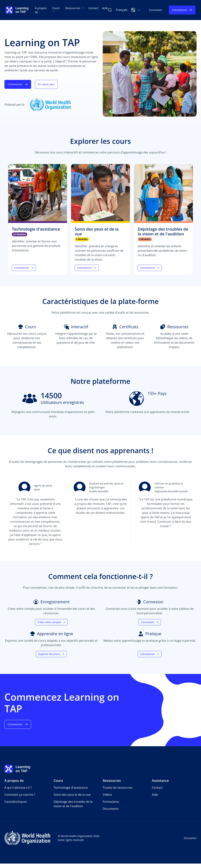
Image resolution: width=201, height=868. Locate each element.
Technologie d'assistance (71, 788)
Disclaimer (190, 838)
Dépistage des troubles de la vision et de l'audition (73, 804)
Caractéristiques (16, 802)
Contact (93, 8)
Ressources (112, 781)
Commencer (182, 10)
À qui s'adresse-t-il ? (18, 788)
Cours (58, 781)
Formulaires (111, 802)
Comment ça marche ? (20, 795)
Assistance (160, 781)
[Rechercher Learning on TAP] (110, 10)
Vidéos (107, 795)
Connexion (155, 10)
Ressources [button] (75, 8)
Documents (111, 809)
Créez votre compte (51, 622)
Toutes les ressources (118, 788)
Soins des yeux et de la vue (72, 795)
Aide (105, 8)
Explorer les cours (51, 654)
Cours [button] (56, 10)
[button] (136, 10)
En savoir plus (46, 84)
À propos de (41, 10)
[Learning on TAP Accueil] (17, 10)
